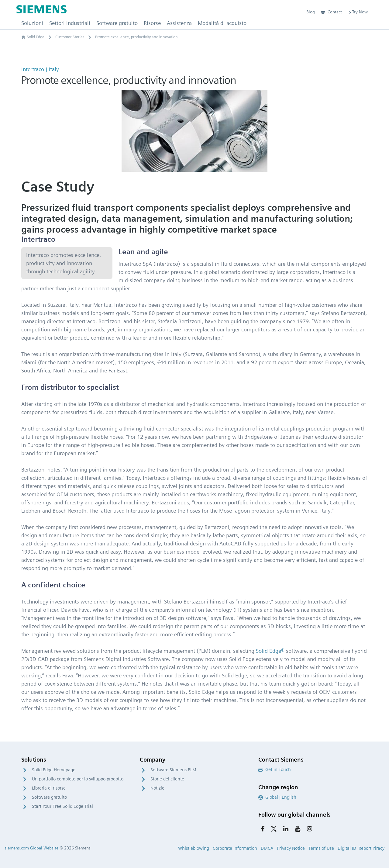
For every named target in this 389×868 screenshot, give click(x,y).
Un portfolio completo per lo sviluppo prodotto (78, 779)
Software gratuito (49, 797)
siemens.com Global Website (31, 848)
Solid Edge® (270, 651)
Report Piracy (372, 848)
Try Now (358, 12)
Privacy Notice (291, 848)
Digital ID (347, 848)
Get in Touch (275, 769)
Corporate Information (235, 848)
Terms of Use (321, 848)
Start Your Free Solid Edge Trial (62, 806)
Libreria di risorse (49, 788)
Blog (311, 12)
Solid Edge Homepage (54, 770)
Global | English (277, 797)
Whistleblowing (194, 848)
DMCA (267, 848)
